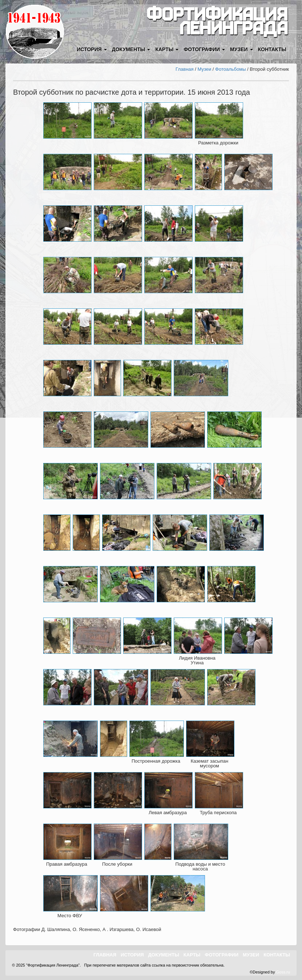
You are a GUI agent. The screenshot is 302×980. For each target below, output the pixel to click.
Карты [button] (167, 49)
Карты (192, 955)
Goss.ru (283, 972)
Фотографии (222, 955)
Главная (184, 69)
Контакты (272, 49)
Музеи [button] (241, 49)
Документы (164, 955)
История (132, 955)
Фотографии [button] (204, 49)
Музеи (204, 69)
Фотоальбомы (230, 69)
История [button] (92, 49)
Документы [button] (131, 49)
